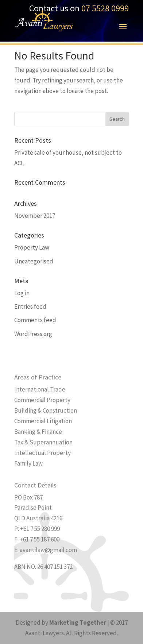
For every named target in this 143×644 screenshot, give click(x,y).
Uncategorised (34, 261)
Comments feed (35, 320)
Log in (22, 293)
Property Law (32, 247)
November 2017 (35, 216)
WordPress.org (33, 334)
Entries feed (30, 306)
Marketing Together (78, 622)
